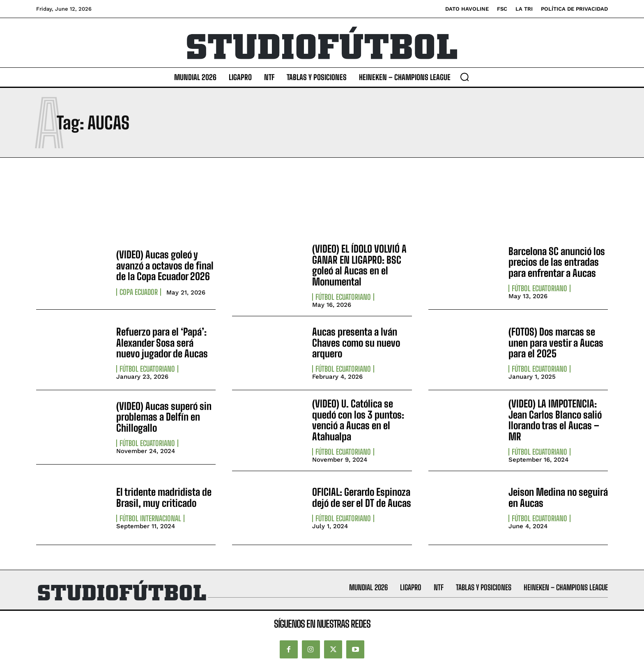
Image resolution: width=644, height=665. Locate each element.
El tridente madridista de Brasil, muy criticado (164, 497)
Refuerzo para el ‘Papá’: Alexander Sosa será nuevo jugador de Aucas (162, 343)
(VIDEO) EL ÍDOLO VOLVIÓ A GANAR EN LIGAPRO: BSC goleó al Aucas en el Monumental (359, 265)
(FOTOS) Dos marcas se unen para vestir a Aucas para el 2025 (556, 343)
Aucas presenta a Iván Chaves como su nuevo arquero (356, 343)
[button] (465, 77)
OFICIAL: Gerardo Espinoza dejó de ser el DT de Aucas (362, 497)
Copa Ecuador (139, 292)
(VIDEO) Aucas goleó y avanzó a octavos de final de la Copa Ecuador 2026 (165, 265)
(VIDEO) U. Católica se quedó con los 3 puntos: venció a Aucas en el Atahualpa (358, 420)
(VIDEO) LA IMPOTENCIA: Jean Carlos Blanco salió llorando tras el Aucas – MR (555, 420)
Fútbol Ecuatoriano (343, 297)
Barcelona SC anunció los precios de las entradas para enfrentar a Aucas (557, 262)
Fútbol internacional (150, 518)
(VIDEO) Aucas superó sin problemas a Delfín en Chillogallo (164, 417)
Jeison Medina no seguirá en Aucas (558, 497)
